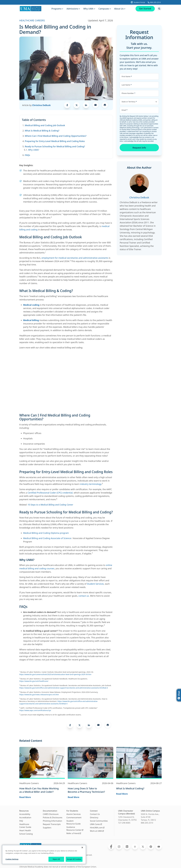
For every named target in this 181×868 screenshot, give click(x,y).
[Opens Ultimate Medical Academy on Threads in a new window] (135, 847)
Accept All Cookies (74, 859)
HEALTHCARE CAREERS (32, 20)
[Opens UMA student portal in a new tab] (138, 2)
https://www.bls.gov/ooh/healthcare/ (34, 681)
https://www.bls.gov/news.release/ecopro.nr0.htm (39, 695)
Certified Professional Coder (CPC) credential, (50, 493)
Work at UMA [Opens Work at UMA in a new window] (97, 831)
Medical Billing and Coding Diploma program (46, 533)
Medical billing (31, 320)
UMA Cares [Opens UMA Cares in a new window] (96, 824)
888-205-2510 (147, 823)
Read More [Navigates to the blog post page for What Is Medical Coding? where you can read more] (122, 794)
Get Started (145, 9)
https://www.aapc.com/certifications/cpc (35, 710)
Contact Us (95, 814)
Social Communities (99, 821)
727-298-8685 (124, 823)
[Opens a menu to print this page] (105, 105)
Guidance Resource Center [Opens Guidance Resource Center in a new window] (75, 829)
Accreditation (25, 818)
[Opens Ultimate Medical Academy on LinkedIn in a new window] (127, 847)
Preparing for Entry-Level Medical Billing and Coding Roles (55, 141)
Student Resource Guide (73, 822)
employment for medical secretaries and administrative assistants (75, 258)
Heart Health (25, 830)
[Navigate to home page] (31, 9)
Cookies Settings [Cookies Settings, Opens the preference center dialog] (12, 859)
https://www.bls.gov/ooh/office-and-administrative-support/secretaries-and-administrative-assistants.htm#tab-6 (64, 688)
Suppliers (47, 828)
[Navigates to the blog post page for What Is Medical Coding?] (139, 788)
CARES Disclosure (51, 814)
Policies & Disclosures (53, 818)
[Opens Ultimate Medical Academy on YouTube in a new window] (159, 847)
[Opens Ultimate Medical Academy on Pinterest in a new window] (151, 847)
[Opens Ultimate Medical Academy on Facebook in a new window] (111, 847)
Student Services (95, 584)
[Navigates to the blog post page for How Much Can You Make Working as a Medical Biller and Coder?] (42, 790)
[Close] (82, 847)
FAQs (27, 155)
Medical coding (31, 305)
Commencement (74, 818)
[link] (67, 105)
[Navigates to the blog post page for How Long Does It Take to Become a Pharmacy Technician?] (90, 790)
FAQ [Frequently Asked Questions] (21, 821)
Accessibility (25, 814)
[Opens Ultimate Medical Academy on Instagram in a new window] (119, 847)
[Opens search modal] (159, 9)
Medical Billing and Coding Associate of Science (47, 538)
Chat (179, 695)
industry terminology (91, 484)
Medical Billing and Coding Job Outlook (45, 125)
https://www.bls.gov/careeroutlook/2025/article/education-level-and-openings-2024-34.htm (55, 674)
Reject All (56, 859)
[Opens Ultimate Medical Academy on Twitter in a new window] (143, 847)
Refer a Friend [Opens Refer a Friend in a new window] (74, 833)
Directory (94, 818)
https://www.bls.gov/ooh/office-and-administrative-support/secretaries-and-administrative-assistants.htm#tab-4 (59, 702)
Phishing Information (52, 821)
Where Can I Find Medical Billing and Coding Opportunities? (56, 136)
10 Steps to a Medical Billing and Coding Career (50, 505)
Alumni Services (73, 814)
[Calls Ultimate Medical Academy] (154, 2)
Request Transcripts (52, 824)
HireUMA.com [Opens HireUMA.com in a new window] (97, 828)
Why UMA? (34, 150)
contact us (84, 596)
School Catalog (26, 834)
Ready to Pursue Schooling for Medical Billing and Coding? (55, 146)
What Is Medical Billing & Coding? (42, 131)
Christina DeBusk (41, 105)
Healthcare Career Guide (25, 826)
